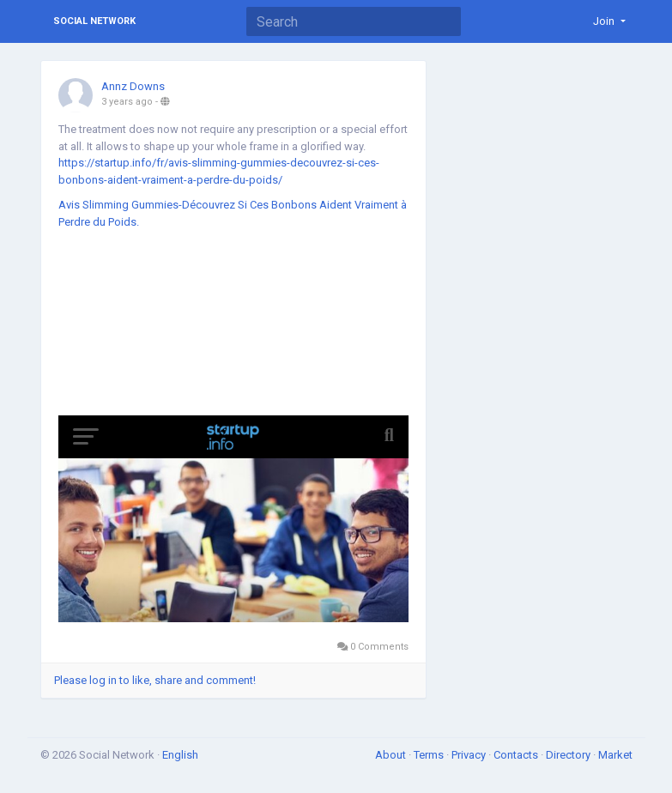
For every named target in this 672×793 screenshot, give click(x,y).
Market (615, 755)
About (392, 755)
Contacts (517, 755)
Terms (430, 755)
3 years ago (127, 102)
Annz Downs (133, 86)
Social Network (94, 21)
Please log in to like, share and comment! (155, 680)
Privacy (470, 755)
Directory (569, 755)
